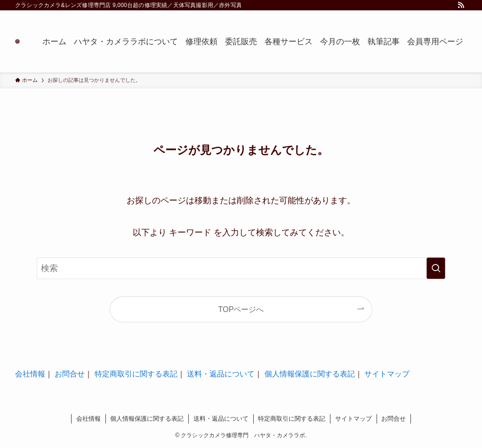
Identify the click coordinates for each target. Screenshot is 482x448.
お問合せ (70, 374)
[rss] (461, 5)
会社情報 (30, 374)
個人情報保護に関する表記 (310, 374)
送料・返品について (221, 374)
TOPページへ (241, 309)
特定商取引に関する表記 (136, 374)
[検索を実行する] (436, 268)
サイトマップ (387, 374)
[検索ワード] (241, 268)
